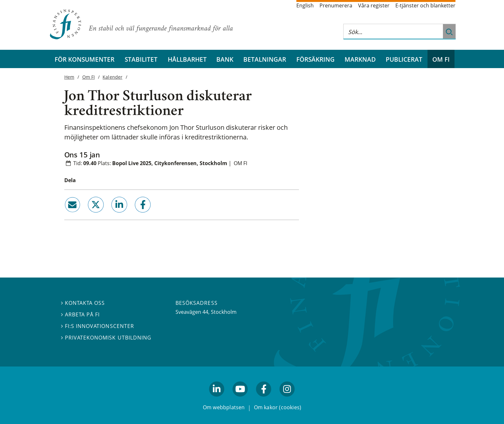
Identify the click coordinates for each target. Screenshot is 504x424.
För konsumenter (85, 59)
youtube (240, 399)
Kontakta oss (83, 303)
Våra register (374, 5)
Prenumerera (336, 5)
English (305, 5)
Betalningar (265, 59)
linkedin (110, 215)
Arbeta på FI (80, 314)
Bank (225, 59)
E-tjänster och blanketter (425, 5)
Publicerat (404, 59)
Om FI (441, 59)
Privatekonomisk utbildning (106, 338)
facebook (136, 215)
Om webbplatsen (224, 407)
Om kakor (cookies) (278, 407)
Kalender (112, 77)
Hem (69, 77)
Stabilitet (141, 59)
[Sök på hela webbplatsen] (393, 32)
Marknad (360, 59)
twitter (87, 215)
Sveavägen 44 (192, 312)
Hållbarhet (187, 59)
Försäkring (315, 59)
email (67, 215)
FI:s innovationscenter (98, 326)
